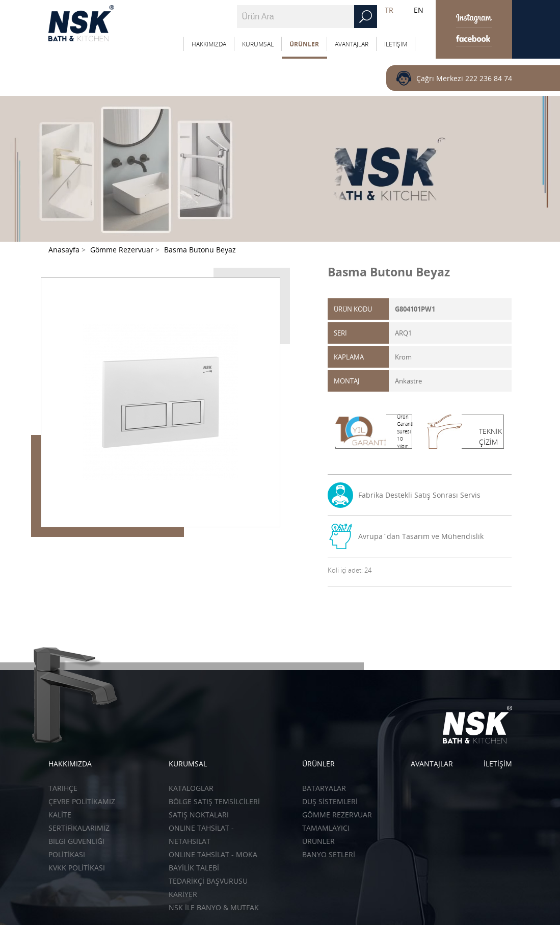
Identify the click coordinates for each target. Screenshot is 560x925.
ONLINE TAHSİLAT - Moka (213, 854)
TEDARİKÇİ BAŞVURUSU (208, 881)
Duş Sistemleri (330, 801)
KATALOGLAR (191, 788)
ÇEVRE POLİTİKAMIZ (82, 801)
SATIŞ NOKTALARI (199, 815)
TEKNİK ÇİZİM (490, 436)
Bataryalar (324, 788)
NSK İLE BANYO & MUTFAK (214, 907)
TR (389, 10)
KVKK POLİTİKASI (77, 868)
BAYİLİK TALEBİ (194, 868)
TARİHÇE (63, 788)
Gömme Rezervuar (337, 815)
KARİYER (183, 894)
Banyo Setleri (329, 854)
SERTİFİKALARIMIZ (79, 828)
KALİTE (60, 815)
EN (419, 10)
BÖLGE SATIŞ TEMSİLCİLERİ (214, 801)
